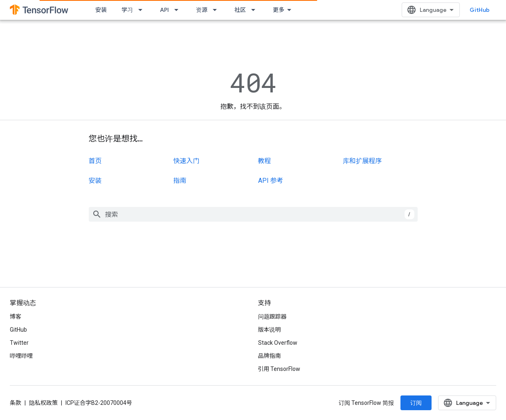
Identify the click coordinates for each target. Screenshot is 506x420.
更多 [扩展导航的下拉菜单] (279, 10)
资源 (202, 10)
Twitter (19, 343)
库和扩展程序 (362, 161)
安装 (101, 10)
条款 (16, 403)
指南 (180, 181)
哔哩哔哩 (21, 356)
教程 (265, 161)
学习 (127, 10)
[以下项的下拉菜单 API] (179, 10)
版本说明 (270, 330)
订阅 (416, 403)
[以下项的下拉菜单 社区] (256, 10)
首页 (95, 161)
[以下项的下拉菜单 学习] (143, 10)
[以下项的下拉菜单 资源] (217, 10)
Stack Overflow (278, 343)
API (164, 10)
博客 (16, 317)
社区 (240, 10)
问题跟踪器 (272, 317)
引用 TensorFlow (279, 369)
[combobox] (253, 214)
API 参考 (271, 181)
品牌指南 (270, 356)
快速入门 (187, 161)
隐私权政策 (43, 403)
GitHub (480, 10)
